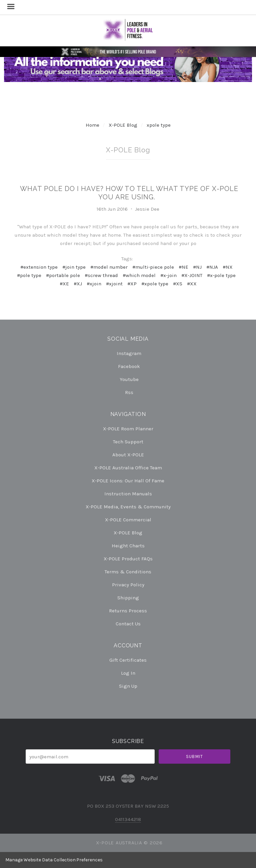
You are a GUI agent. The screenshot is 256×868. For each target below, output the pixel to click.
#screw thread (101, 275)
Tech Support (128, 442)
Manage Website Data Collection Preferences (54, 860)
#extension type (39, 267)
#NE (183, 267)
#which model (139, 275)
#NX (228, 267)
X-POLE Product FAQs (128, 559)
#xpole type (155, 284)
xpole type (159, 125)
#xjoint (114, 284)
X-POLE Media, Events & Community (128, 507)
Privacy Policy (128, 585)
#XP (132, 284)
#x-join (168, 275)
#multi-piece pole (153, 267)
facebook (128, 366)
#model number (109, 267)
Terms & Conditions (128, 572)
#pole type (29, 275)
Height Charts (128, 546)
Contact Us (128, 623)
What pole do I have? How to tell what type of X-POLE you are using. (129, 193)
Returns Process (128, 611)
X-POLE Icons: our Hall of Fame (128, 481)
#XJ (78, 284)
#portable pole (63, 275)
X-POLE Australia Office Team (128, 468)
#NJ (197, 267)
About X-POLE (128, 455)
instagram (128, 353)
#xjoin (94, 284)
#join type (74, 267)
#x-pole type (221, 275)
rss (128, 392)
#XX (192, 284)
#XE (64, 284)
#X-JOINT (192, 275)
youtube (128, 379)
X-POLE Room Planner (128, 429)
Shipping (128, 598)
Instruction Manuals (128, 494)
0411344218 (128, 819)
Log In (128, 673)
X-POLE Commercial (128, 520)
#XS (178, 284)
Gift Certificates (128, 660)
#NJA (212, 267)
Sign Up (128, 686)
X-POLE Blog (123, 125)
